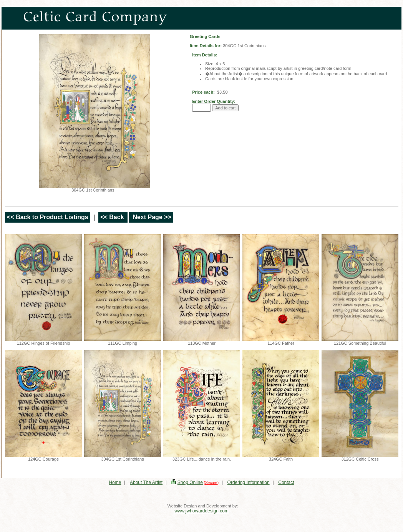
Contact (286, 482)
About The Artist (146, 482)
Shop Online (190, 482)
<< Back (113, 217)
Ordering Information (249, 482)
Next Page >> (151, 217)
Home (115, 482)
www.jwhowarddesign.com (201, 511)
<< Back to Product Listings (48, 217)
